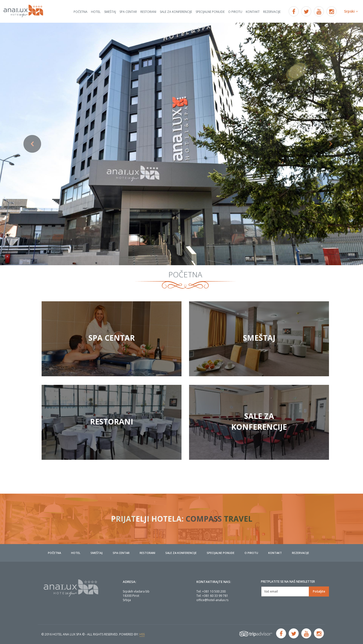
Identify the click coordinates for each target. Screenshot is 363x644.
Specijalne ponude (210, 12)
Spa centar (128, 12)
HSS (142, 634)
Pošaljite (319, 591)
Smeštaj (110, 12)
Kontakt (253, 12)
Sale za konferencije (176, 12)
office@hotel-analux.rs (212, 600)
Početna (81, 12)
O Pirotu (235, 12)
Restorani (148, 12)
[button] (27, 144)
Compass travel (219, 519)
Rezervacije (272, 12)
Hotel (96, 12)
